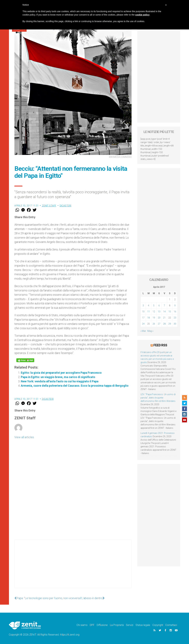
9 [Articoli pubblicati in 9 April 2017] (175, 306)
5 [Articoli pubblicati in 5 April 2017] (154, 306)
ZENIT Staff (49, 206)
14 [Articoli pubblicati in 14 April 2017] (164, 312)
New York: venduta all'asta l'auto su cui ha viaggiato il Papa (60, 381)
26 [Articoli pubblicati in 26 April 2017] (154, 324)
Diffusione (102, 625)
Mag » (150, 331)
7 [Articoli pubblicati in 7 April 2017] (164, 306)
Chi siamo (82, 625)
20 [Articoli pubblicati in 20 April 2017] (159, 318)
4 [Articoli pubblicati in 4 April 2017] (149, 306)
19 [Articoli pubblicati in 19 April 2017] (154, 318)
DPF (92, 625)
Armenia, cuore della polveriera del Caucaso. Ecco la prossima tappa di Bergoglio (75, 386)
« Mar (143, 331)
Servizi (130, 625)
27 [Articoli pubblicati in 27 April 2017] (159, 324)
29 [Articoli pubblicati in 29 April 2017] (170, 324)
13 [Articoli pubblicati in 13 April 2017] (159, 312)
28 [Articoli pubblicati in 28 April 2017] (164, 324)
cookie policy (142, 15)
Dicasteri (66, 206)
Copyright (158, 625)
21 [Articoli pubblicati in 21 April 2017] (164, 318)
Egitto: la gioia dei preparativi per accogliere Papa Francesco (61, 373)
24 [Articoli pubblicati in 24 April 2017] (143, 324)
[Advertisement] (73, 567)
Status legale (143, 625)
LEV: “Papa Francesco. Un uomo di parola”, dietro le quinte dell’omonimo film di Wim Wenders (158, 398)
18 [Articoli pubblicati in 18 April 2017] (149, 318)
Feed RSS (160, 345)
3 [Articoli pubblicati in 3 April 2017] (143, 306)
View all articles (24, 437)
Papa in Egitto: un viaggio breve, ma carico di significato (58, 377)
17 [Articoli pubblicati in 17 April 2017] (143, 318)
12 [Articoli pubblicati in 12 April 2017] (154, 312)
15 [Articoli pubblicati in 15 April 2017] (170, 312)
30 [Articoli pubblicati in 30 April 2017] (175, 324)
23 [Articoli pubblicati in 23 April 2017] (175, 318)
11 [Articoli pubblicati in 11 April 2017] (149, 312)
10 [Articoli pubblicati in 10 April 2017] (143, 312)
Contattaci (171, 625)
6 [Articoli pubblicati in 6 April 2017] (159, 306)
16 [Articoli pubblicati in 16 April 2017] (175, 312)
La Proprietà (117, 625)
